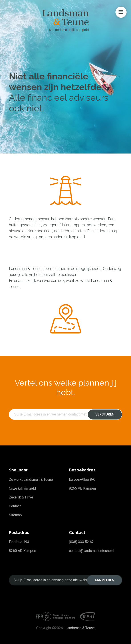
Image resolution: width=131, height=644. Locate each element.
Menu (121, 12)
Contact (15, 506)
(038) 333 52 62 (81, 542)
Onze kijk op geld (22, 488)
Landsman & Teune (80, 628)
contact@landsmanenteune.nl (92, 551)
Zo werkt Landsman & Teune (31, 480)
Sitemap (15, 515)
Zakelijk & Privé (21, 497)
